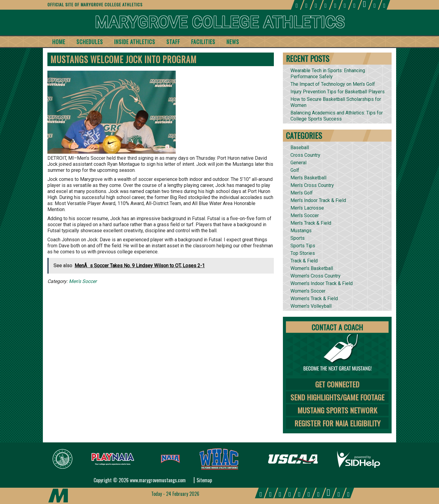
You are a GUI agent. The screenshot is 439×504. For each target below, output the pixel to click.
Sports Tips (303, 246)
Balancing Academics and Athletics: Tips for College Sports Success (337, 116)
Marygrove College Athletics (220, 22)
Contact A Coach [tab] (337, 327)
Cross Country (305, 155)
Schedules (90, 42)
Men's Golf (302, 193)
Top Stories (303, 253)
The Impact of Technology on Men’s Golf (333, 84)
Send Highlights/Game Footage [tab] (337, 397)
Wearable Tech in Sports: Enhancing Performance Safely (328, 74)
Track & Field (304, 261)
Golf (295, 170)
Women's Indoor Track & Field (322, 283)
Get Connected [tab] (337, 384)
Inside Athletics (135, 42)
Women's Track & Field (314, 299)
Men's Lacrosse (307, 208)
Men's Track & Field (311, 223)
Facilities (203, 42)
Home (59, 42)
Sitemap (204, 480)
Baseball (300, 148)
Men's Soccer (83, 281)
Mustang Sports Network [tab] (337, 410)
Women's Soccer (308, 291)
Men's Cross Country (312, 185)
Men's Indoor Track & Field (318, 200)
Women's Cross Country (316, 276)
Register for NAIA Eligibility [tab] (337, 423)
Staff (173, 42)
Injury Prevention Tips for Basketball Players (338, 92)
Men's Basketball (308, 178)
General (298, 163)
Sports (298, 238)
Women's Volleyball (311, 306)
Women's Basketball (312, 268)
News (233, 42)
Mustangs (301, 231)
